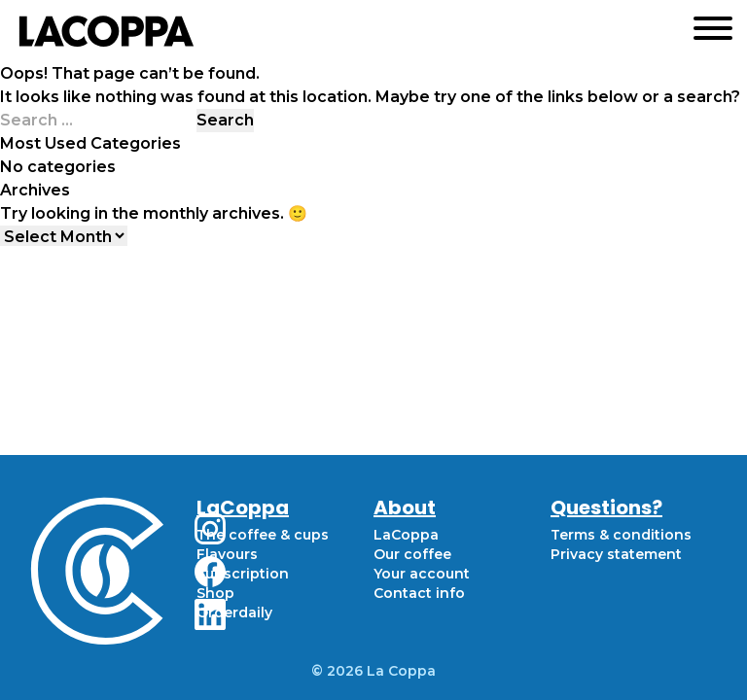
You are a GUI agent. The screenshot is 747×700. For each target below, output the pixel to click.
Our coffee (412, 554)
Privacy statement (616, 554)
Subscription (243, 574)
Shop (215, 593)
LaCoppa (406, 535)
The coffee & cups (263, 535)
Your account (422, 574)
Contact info (419, 593)
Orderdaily (234, 612)
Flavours (227, 554)
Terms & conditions (621, 535)
